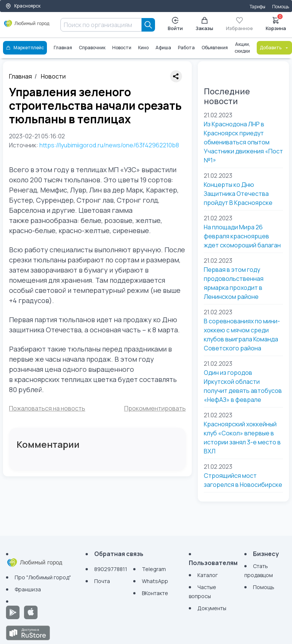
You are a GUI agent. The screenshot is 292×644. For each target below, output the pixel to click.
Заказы (204, 24)
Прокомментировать (155, 408)
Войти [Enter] (175, 24)
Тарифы (257, 7)
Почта (102, 581)
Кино (143, 48)
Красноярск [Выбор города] (23, 6)
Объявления (215, 48)
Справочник (92, 48)
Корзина (276, 23)
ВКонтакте (155, 593)
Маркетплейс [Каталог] (25, 48)
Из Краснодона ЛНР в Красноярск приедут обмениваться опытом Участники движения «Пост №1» (243, 142)
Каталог (208, 575)
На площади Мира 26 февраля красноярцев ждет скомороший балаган (242, 236)
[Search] (148, 25)
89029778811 (111, 569)
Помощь (281, 7)
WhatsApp (155, 581)
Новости (122, 48)
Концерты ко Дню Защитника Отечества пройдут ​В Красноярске (238, 194)
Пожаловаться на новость (47, 408)
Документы (212, 608)
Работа (186, 48)
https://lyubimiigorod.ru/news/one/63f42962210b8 (109, 145)
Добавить (274, 48)
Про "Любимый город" (43, 577)
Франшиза (28, 589)
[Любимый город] (27, 26)
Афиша (163, 48)
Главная (63, 48)
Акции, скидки (242, 48)
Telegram (154, 569)
